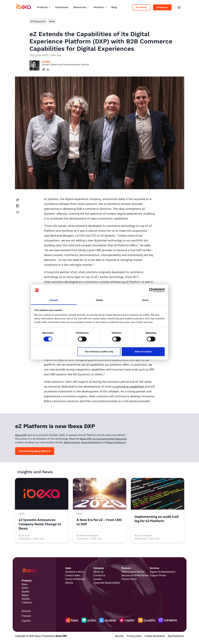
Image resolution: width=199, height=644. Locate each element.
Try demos (141, 7)
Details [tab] (99, 300)
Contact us (162, 7)
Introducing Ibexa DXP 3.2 (35, 451)
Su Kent (46, 61)
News (52, 21)
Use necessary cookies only (99, 352)
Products (43, 7)
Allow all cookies (143, 352)
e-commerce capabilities (129, 386)
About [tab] (145, 300)
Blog (114, 7)
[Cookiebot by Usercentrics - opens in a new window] (151, 290)
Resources (80, 7)
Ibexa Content (72, 442)
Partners (99, 7)
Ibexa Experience (91, 442)
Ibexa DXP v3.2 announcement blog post (103, 439)
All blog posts (38, 21)
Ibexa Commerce (116, 442)
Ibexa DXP (21, 435)
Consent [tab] (54, 300)
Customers (62, 7)
